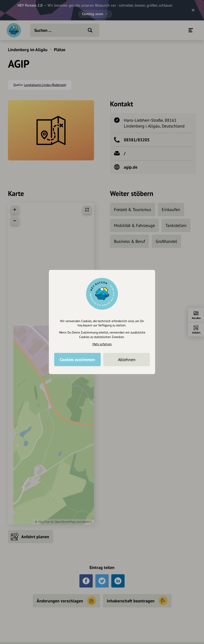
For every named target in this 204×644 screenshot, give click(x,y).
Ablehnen (127, 360)
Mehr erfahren (102, 344)
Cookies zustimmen (77, 360)
